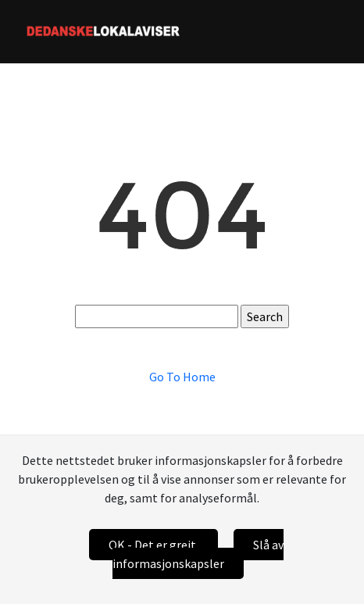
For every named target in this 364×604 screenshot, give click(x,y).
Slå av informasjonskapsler (198, 554)
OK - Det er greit (153, 545)
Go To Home (182, 377)
